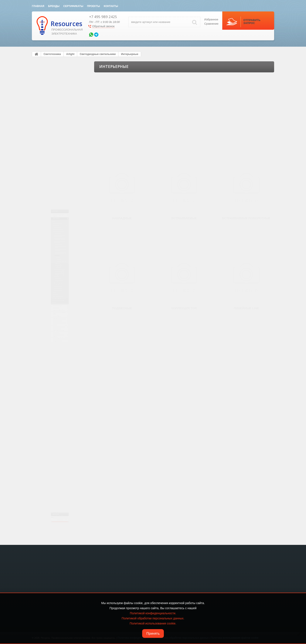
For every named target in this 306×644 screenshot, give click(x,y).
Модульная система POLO (59, 249)
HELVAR (42, 323)
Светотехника (49, 89)
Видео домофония (52, 412)
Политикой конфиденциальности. (153, 613)
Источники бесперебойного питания (59, 422)
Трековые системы (55, 171)
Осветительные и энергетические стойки (56, 440)
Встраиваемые (55, 218)
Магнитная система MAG (58, 255)
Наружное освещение (53, 292)
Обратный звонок (103, 26)
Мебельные (50, 273)
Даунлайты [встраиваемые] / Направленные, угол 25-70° (60, 153)
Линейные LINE (56, 242)
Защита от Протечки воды (57, 431)
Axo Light (42, 354)
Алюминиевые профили (54, 124)
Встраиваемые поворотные (63, 224)
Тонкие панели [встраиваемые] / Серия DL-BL (62, 188)
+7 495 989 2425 (103, 17)
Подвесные (53, 230)
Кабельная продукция (53, 304)
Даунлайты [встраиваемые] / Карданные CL (60, 163)
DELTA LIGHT (45, 329)
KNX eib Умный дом (52, 364)
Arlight (41, 100)
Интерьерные (51, 206)
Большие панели (53, 136)
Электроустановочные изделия (55, 80)
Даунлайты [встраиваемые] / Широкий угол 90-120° (60, 144)
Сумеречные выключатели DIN (55, 348)
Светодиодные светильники (57, 130)
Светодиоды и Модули (53, 311)
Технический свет (54, 279)
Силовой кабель (50, 397)
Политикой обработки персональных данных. (153, 618)
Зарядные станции (52, 476)
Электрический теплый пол (59, 405)
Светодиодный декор (53, 298)
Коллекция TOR (56, 236)
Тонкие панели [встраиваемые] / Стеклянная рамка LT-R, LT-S (62, 198)
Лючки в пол (48, 371)
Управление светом (52, 118)
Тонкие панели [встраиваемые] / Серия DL (62, 179)
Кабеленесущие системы (57, 379)
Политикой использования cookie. (153, 623)
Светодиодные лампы (56, 285)
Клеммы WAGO (49, 450)
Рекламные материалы (54, 316)
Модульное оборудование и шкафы (59, 388)
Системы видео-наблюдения (60, 468)
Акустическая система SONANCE (55, 459)
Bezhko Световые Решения (53, 336)
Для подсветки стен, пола (58, 267)
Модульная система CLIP (58, 261)
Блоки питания (49, 112)
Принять (153, 633)
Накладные (53, 212)
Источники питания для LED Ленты (58, 342)
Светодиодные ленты (53, 106)
